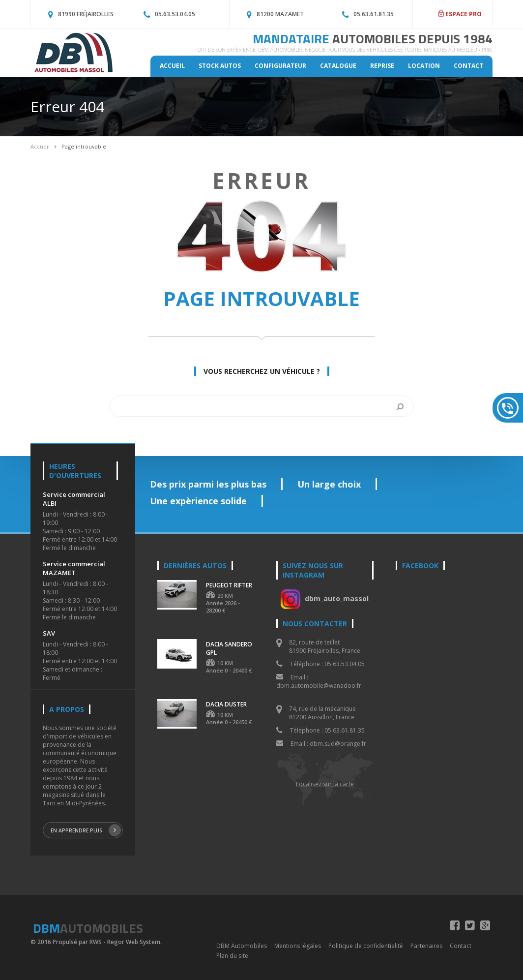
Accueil (172, 66)
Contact (468, 66)
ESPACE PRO (460, 14)
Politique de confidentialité (366, 946)
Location (424, 66)
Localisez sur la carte (325, 784)
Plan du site (232, 956)
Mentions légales (298, 946)
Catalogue (338, 66)
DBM (88, 928)
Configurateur (280, 66)
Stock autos (220, 66)
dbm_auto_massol (337, 598)
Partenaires (426, 946)
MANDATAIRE (373, 39)
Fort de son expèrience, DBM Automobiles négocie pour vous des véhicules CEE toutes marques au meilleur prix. (344, 50)
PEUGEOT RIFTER (229, 585)
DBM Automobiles (242, 946)
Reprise (382, 66)
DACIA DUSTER (226, 704)
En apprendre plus (86, 830)
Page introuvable (84, 146)
